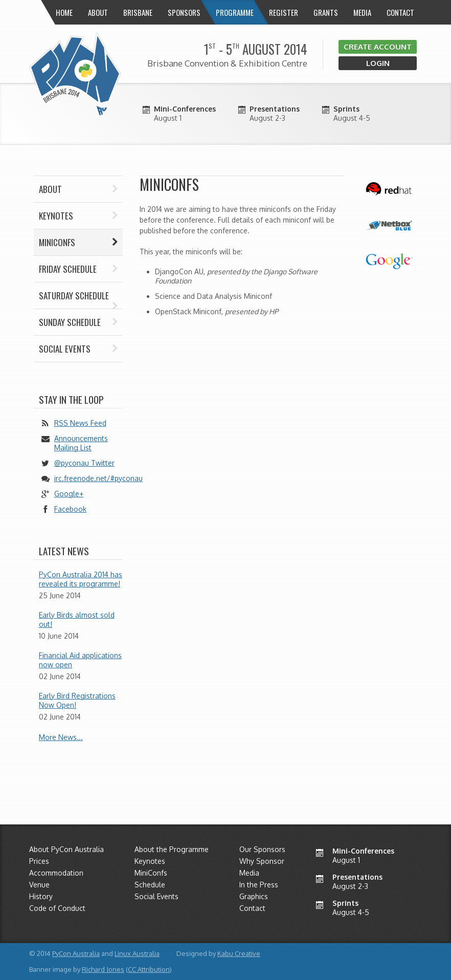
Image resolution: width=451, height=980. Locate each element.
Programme (235, 12)
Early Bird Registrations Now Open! (77, 700)
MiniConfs (151, 873)
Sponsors (184, 12)
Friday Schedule (78, 269)
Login (378, 63)
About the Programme (172, 849)
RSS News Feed (80, 423)
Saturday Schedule (78, 299)
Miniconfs (78, 242)
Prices (39, 861)
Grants (326, 12)
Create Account (378, 47)
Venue (39, 885)
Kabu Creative (239, 953)
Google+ (69, 494)
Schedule (150, 885)
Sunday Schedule (78, 322)
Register (284, 12)
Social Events (78, 349)
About (78, 189)
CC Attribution (149, 969)
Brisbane (138, 12)
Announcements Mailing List (81, 443)
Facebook (70, 509)
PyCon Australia (76, 953)
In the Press (259, 885)
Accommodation (56, 873)
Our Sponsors (262, 849)
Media (362, 12)
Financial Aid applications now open (80, 660)
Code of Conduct (57, 908)
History (41, 896)
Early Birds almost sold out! (77, 619)
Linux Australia (137, 953)
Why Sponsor (262, 861)
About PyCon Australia (66, 849)
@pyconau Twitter (84, 463)
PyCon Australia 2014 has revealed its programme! (81, 579)
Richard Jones (103, 969)
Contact (400, 12)
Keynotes (78, 216)
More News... (61, 737)
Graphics (254, 896)
